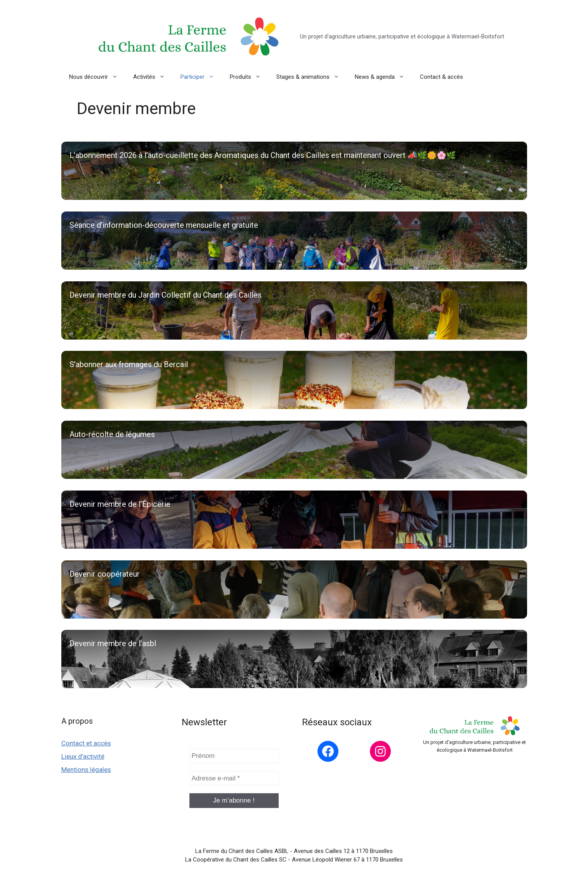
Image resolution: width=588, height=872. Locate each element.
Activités (153, 77)
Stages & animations (312, 77)
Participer (201, 77)
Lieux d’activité (83, 756)
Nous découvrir (97, 77)
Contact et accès (86, 743)
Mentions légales (86, 770)
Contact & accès (441, 77)
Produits (249, 77)
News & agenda (383, 77)
